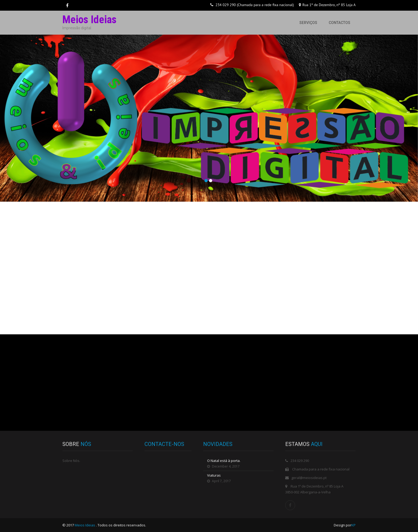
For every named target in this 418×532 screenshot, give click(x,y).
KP (353, 525)
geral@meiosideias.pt (309, 478)
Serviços (308, 23)
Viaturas (214, 475)
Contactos (339, 23)
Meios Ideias (85, 525)
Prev (6, 124)
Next (412, 124)
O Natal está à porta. (224, 461)
